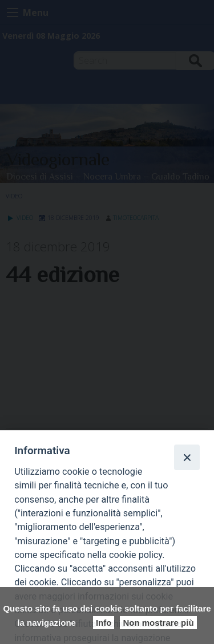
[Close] (187, 457)
